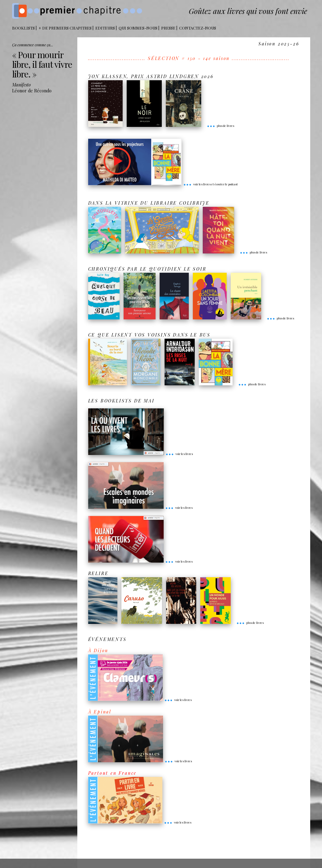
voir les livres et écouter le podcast (211, 184)
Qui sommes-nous (138, 28)
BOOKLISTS (23, 28)
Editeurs (105, 28)
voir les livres (179, 454)
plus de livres (220, 126)
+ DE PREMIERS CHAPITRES (65, 28)
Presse (168, 28)
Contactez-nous (198, 28)
